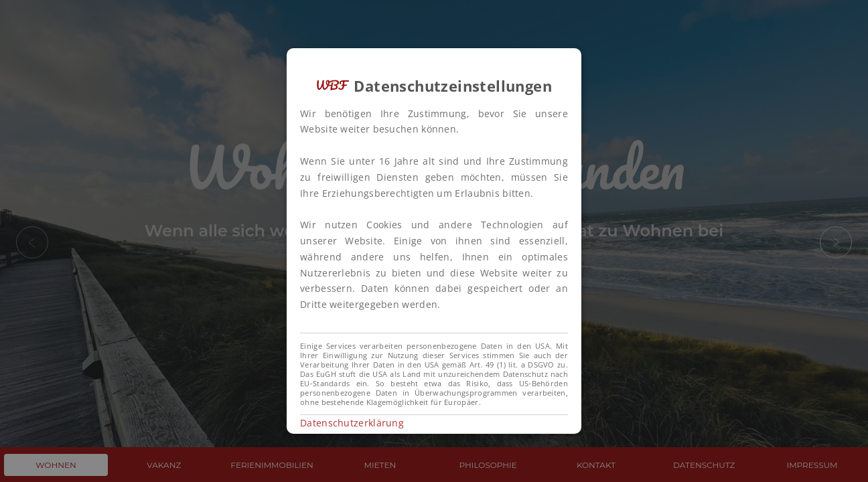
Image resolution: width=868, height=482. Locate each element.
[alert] (434, 241)
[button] (434, 241)
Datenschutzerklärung (352, 423)
